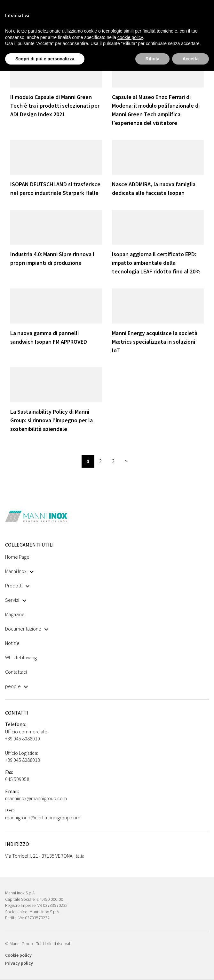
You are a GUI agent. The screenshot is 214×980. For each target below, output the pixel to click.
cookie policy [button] (130, 37)
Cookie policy (18, 955)
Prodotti (17, 586)
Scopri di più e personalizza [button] (45, 59)
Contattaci (16, 672)
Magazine (15, 614)
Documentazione (27, 629)
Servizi (16, 600)
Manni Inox (19, 571)
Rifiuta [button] (153, 59)
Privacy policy (19, 963)
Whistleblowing (21, 657)
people (16, 686)
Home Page (17, 557)
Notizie (12, 643)
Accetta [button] (190, 59)
